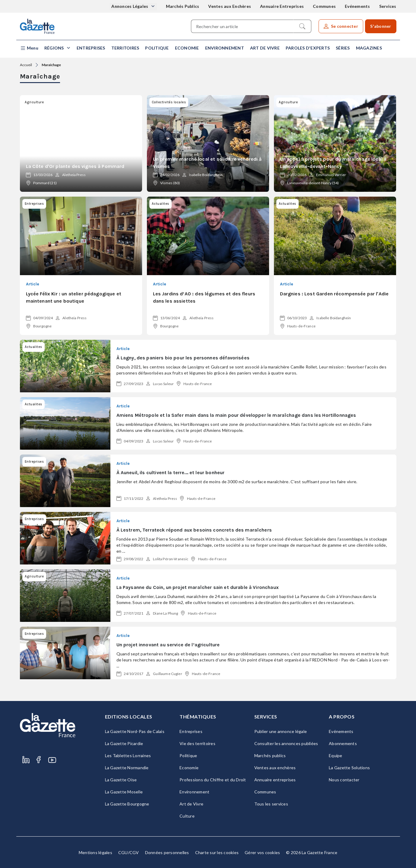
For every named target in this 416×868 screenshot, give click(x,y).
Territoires (125, 48)
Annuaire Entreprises (282, 6)
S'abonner (381, 26)
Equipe (336, 755)
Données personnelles (167, 852)
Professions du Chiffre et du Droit (213, 780)
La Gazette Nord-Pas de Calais (135, 731)
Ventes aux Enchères (230, 6)
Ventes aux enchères (275, 768)
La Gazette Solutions (349, 768)
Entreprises (91, 48)
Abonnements (343, 743)
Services (388, 6)
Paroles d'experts (308, 48)
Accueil (26, 65)
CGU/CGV (129, 852)
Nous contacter (344, 780)
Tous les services (271, 804)
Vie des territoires (197, 743)
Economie (187, 48)
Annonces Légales (130, 6)
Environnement (225, 48)
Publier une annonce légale (281, 731)
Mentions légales (95, 852)
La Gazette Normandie (127, 768)
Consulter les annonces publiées (286, 743)
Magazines (369, 48)
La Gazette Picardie (124, 743)
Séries (343, 48)
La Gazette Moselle (124, 792)
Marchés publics (270, 755)
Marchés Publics (183, 6)
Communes (324, 6)
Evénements (357, 6)
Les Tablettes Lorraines (128, 755)
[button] (29, 48)
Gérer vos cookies (262, 852)
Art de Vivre (265, 48)
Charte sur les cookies (217, 852)
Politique (157, 48)
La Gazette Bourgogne (127, 804)
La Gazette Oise (121, 780)
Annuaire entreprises (275, 780)
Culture (187, 816)
